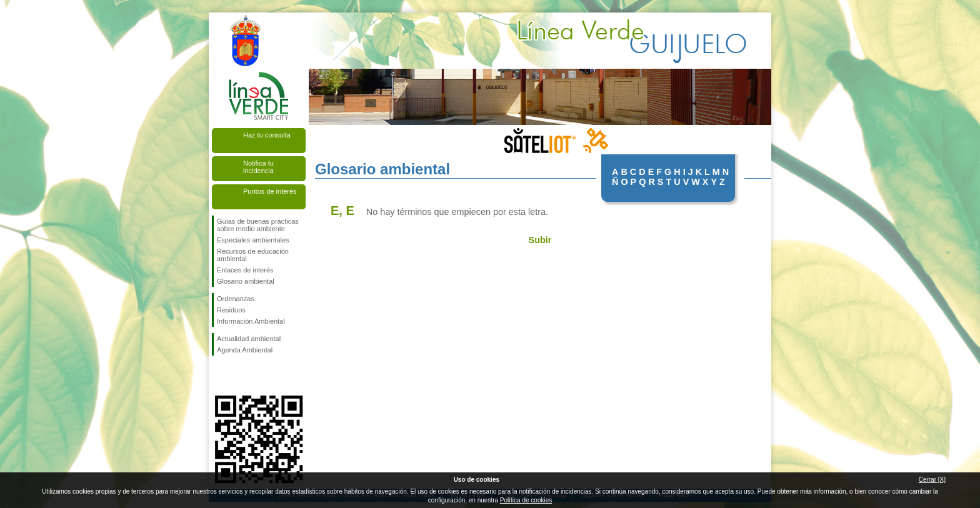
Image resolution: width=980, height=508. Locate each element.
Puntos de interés (270, 191)
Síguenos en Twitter (240, 376)
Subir (540, 240)
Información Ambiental (251, 321)
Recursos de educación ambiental (253, 255)
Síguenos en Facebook (219, 376)
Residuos (231, 310)
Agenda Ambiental (245, 350)
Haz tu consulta (267, 135)
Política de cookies (526, 500)
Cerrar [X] (932, 480)
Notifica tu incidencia (258, 167)
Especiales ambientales (253, 240)
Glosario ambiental (246, 281)
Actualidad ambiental (249, 339)
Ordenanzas (236, 299)
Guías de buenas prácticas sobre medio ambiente (258, 225)
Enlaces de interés (245, 270)
